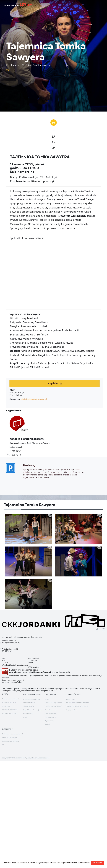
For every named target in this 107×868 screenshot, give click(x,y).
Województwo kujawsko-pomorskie (78, 703)
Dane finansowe (50, 710)
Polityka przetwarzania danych (13, 734)
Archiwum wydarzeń (9, 702)
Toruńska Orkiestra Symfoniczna (77, 706)
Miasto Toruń (70, 699)
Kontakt (48, 724)
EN (3, 745)
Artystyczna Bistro (72, 710)
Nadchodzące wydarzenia (11, 699)
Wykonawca (49, 721)
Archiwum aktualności (10, 710)
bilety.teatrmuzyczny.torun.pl (34, 399)
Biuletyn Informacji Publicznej (24, 670)
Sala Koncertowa (29, 703)
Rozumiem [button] (98, 863)
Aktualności (6, 706)
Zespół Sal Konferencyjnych (33, 710)
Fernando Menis (50, 717)
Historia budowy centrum (54, 703)
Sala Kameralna (28, 706)
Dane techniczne (50, 714)
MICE (25, 717)
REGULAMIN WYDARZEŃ (10, 741)
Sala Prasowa (28, 714)
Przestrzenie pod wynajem (32, 699)
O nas (47, 699)
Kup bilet (55, 383)
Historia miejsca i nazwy (53, 706)
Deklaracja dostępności (10, 737)
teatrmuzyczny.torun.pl (20, 459)
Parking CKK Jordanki (10, 713)
